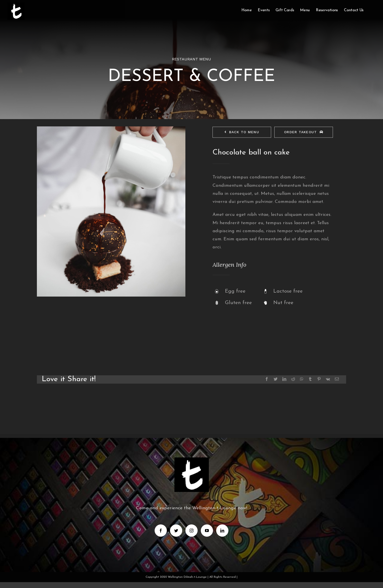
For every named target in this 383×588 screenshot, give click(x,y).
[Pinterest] (319, 379)
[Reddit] (293, 379)
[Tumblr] (310, 379)
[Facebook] (267, 379)
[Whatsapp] (302, 379)
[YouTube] (207, 531)
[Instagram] (191, 531)
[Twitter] (276, 379)
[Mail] (337, 379)
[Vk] (328, 379)
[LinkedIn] (284, 379)
